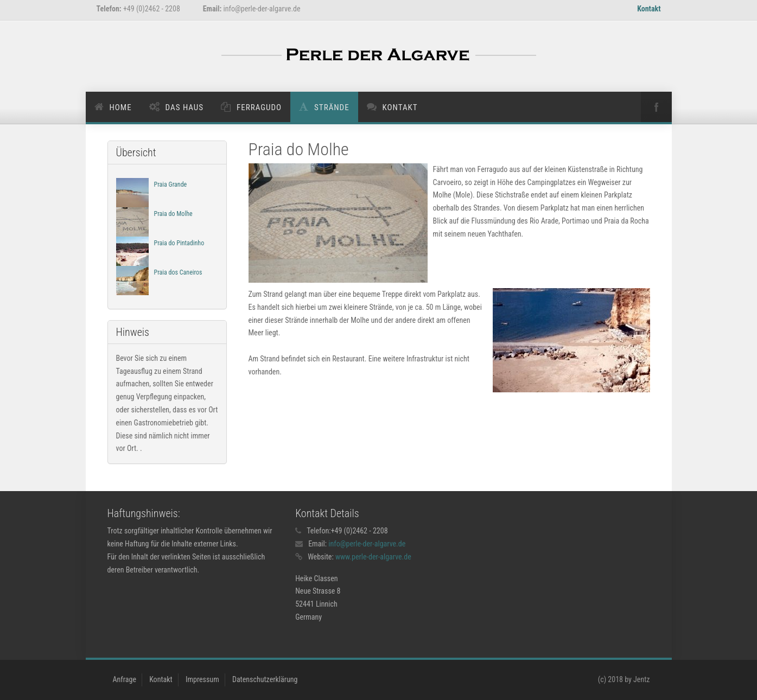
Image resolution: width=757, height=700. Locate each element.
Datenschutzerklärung (265, 679)
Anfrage (125, 679)
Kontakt (649, 9)
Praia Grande (171, 184)
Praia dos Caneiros (178, 272)
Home (121, 107)
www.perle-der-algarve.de (373, 557)
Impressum (202, 679)
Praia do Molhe (173, 214)
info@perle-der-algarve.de (367, 544)
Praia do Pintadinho (179, 243)
